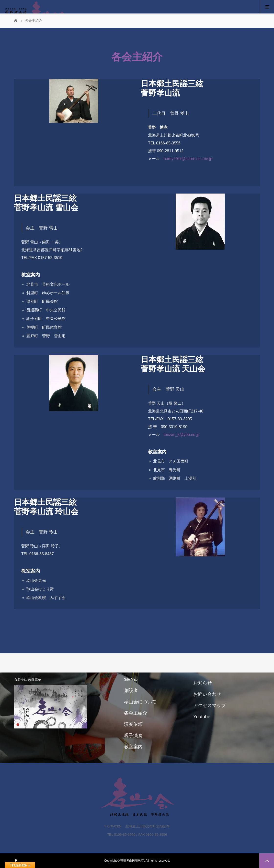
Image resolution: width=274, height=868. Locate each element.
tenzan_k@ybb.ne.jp (182, 435)
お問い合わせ (207, 694)
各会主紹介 (136, 713)
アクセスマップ (210, 705)
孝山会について (140, 702)
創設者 (131, 690)
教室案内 (133, 747)
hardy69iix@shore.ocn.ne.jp (188, 159)
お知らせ (203, 683)
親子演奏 (133, 735)
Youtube (202, 717)
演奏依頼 (133, 724)
